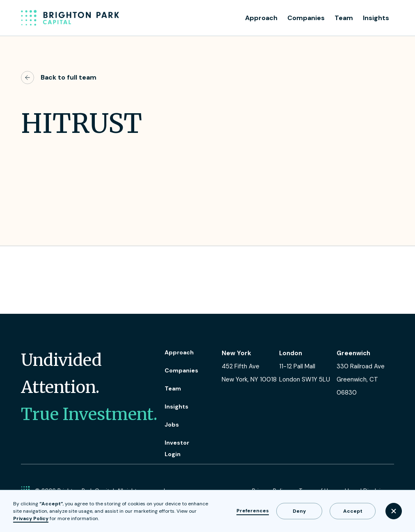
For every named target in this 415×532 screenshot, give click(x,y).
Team (344, 18)
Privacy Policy (31, 518)
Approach (261, 18)
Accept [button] (353, 511)
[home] (70, 18)
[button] (394, 511)
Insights (376, 18)
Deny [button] (299, 511)
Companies (306, 18)
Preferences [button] (253, 511)
